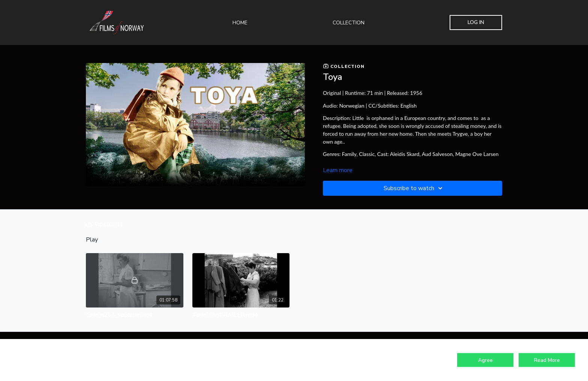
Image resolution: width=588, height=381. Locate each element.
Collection (349, 23)
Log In (476, 22)
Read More (547, 360)
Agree (485, 360)
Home (240, 23)
